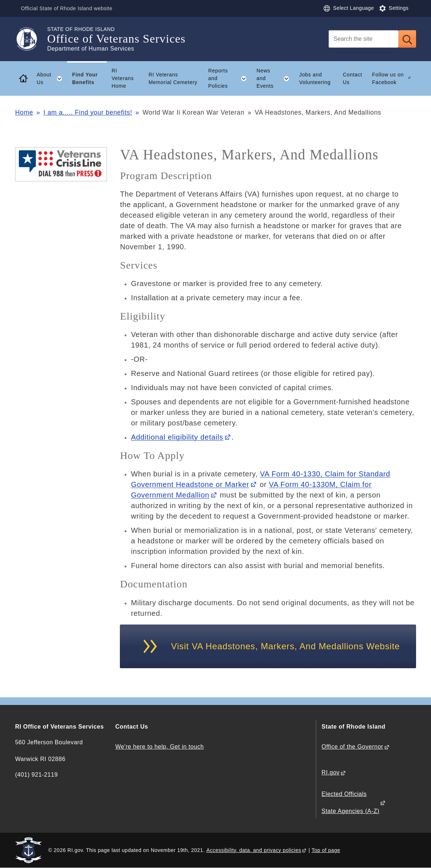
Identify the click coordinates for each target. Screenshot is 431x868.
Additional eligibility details (177, 437)
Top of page (326, 850)
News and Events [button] (275, 78)
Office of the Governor (352, 747)
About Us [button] (52, 79)
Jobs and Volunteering (315, 78)
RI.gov (331, 772)
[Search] (364, 39)
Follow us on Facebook (388, 78)
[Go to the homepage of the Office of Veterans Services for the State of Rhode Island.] (31, 39)
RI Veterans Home (123, 78)
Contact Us (352, 78)
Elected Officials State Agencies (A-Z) (351, 802)
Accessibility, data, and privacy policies (254, 850)
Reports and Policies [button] (230, 78)
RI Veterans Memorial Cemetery (173, 78)
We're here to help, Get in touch (159, 747)
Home (24, 112)
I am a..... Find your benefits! (88, 112)
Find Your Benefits (85, 78)
